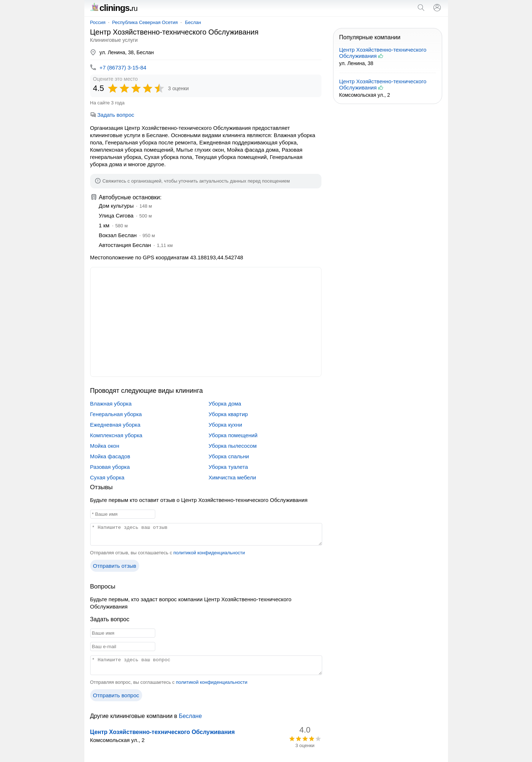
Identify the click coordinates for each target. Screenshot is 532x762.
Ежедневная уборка (115, 425)
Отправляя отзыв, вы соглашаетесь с (168, 553)
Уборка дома (225, 404)
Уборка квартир (228, 414)
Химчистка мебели (233, 477)
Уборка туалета (228, 467)
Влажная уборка (111, 404)
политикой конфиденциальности (209, 553)
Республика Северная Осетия (145, 22)
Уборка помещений (233, 435)
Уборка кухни (225, 425)
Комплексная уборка (116, 435)
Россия (98, 22)
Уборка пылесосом (233, 446)
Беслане (190, 716)
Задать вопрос (112, 115)
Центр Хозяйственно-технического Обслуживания (163, 732)
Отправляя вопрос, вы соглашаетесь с (169, 682)
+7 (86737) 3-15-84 (123, 67)
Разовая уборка (110, 467)
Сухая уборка (107, 477)
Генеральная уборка (116, 414)
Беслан (193, 22)
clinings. (114, 8)
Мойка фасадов (110, 456)
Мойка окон (105, 446)
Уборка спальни (229, 456)
